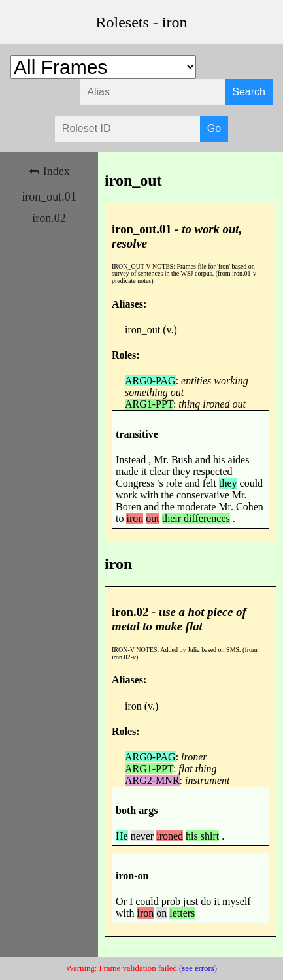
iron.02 (49, 218)
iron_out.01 (49, 197)
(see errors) (198, 968)
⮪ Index (49, 171)
